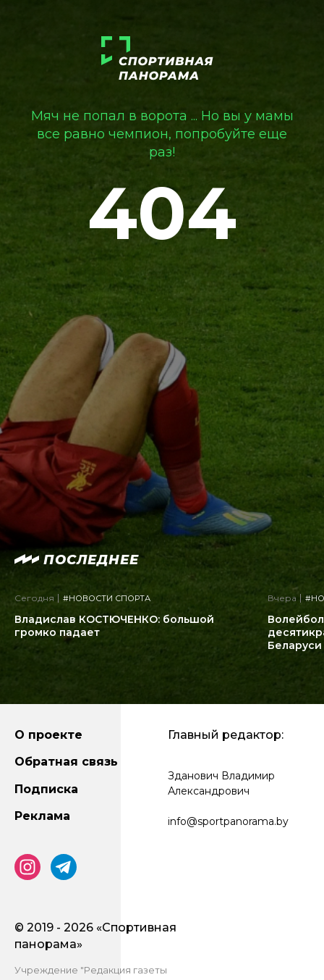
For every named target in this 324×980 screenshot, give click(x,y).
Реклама (42, 816)
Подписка (46, 789)
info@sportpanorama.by (228, 821)
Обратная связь (66, 762)
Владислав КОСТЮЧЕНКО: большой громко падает (114, 626)
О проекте (48, 735)
